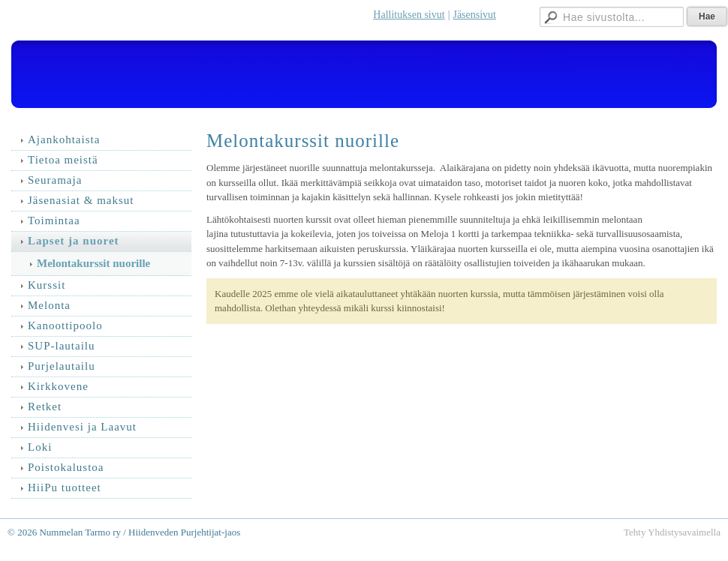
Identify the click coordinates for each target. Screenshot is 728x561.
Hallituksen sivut (409, 15)
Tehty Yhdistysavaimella (672, 532)
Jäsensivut (474, 15)
